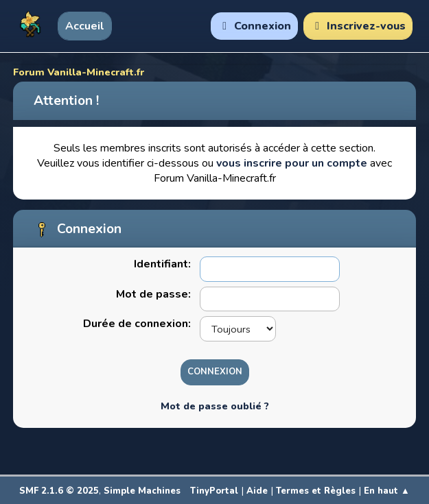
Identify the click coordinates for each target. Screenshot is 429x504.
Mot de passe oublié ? (215, 406)
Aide (257, 491)
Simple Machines (142, 491)
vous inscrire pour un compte (292, 163)
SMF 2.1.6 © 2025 (59, 491)
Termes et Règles (316, 491)
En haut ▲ (387, 491)
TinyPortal (214, 491)
